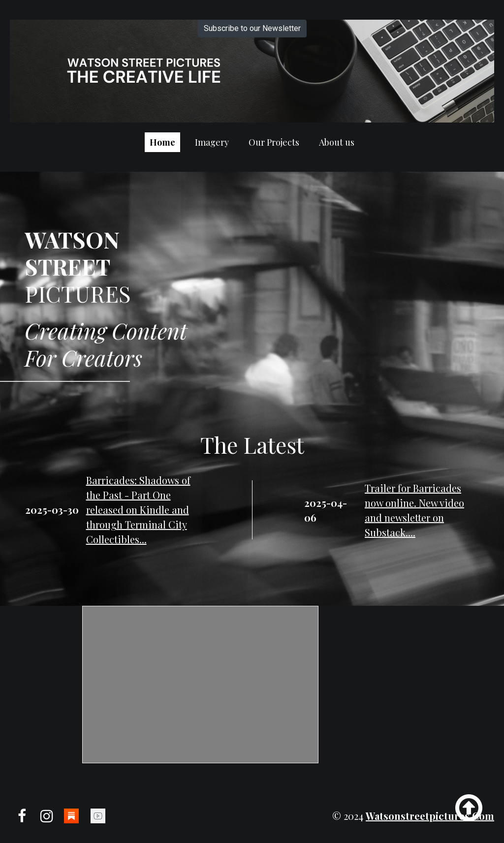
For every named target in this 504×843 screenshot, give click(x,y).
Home (162, 142)
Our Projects (274, 142)
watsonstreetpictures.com (430, 816)
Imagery (212, 142)
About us (337, 142)
